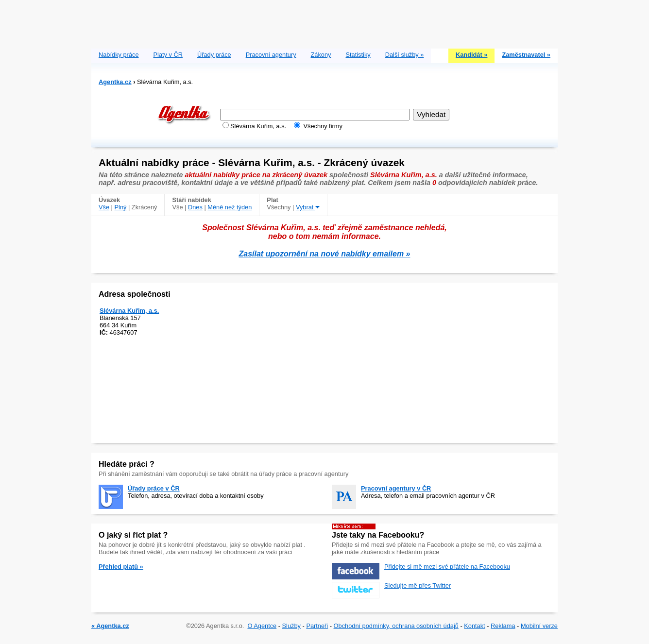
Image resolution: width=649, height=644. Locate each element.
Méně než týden (230, 207)
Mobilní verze (539, 626)
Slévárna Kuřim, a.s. (129, 311)
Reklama (503, 626)
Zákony (321, 55)
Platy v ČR (168, 55)
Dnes (195, 207)
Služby (291, 626)
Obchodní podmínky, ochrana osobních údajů (396, 626)
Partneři (317, 626)
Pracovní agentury (271, 55)
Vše (104, 207)
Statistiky (358, 55)
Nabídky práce (119, 55)
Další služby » (405, 55)
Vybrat (308, 207)
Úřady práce (214, 55)
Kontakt (474, 626)
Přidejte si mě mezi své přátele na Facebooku (447, 567)
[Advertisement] (324, 22)
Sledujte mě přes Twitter (418, 585)
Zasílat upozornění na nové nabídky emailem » (325, 254)
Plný (121, 207)
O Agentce (262, 626)
